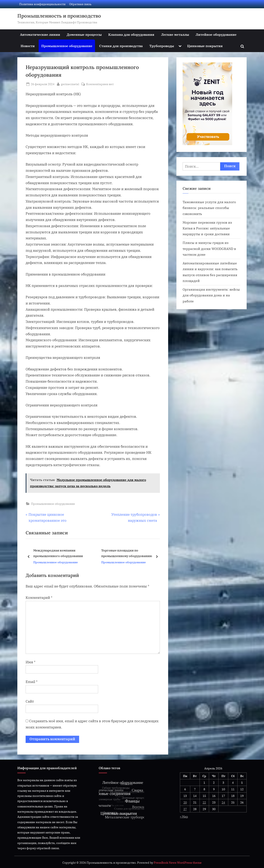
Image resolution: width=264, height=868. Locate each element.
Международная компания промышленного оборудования (58, 553)
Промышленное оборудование (67, 46)
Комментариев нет (100, 84)
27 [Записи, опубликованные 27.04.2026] (185, 809)
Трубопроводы (162, 46)
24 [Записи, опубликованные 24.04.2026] (223, 802)
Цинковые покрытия (205, 46)
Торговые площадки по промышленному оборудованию (127, 553)
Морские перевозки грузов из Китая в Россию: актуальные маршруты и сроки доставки (207, 228)
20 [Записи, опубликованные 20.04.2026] (185, 802)
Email (32, 682)
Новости (28, 46)
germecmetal (70, 84)
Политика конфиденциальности (42, 4)
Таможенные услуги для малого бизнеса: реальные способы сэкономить (209, 208)
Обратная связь (80, 4)
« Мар (184, 816)
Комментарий (39, 598)
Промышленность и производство (59, 16)
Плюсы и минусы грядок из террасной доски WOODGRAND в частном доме (209, 248)
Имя (31, 662)
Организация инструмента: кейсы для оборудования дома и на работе (211, 295)
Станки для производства (121, 46)
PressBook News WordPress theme (178, 863)
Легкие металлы (175, 34)
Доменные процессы (84, 34)
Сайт (30, 701)
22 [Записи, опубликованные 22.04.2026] (204, 802)
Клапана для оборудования (131, 34)
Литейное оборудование (216, 34)
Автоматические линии (40, 34)
